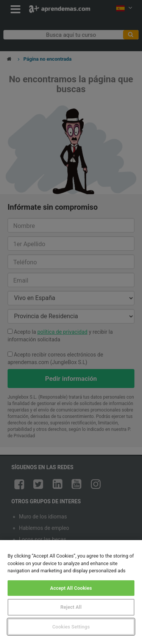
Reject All (71, 607)
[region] (71, 592)
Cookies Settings (71, 627)
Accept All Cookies (71, 588)
